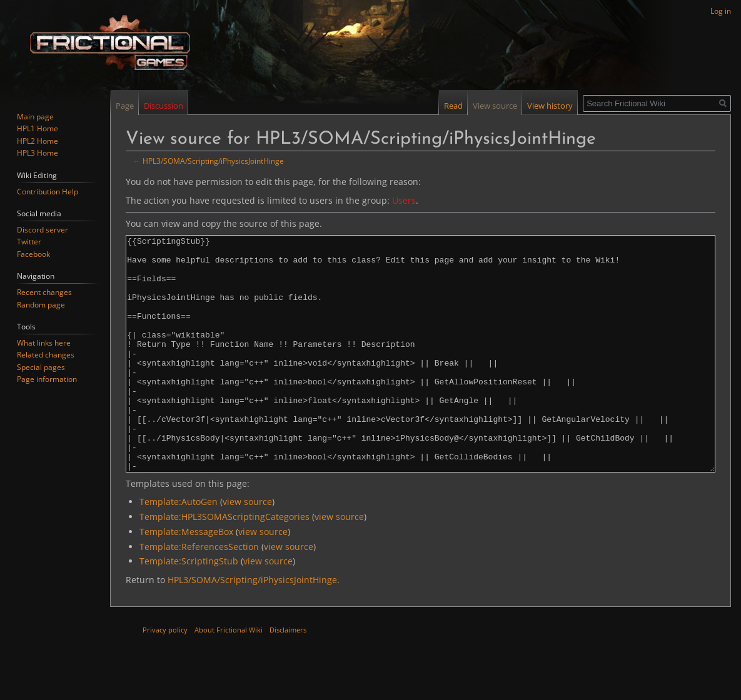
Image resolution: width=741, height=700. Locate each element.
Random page (41, 305)
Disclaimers (288, 677)
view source (247, 548)
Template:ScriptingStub (189, 608)
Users (404, 200)
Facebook (33, 254)
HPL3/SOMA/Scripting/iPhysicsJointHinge (213, 161)
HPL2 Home (38, 141)
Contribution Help (48, 192)
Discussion (164, 106)
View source (495, 106)
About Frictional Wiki (229, 677)
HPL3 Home (38, 153)
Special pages (41, 367)
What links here (44, 343)
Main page (35, 117)
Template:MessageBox (186, 578)
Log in (721, 11)
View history (550, 106)
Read (453, 106)
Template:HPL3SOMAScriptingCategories (224, 563)
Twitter (29, 242)
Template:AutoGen (179, 548)
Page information (47, 379)
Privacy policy (165, 677)
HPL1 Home (38, 128)
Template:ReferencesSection (199, 593)
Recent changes (44, 292)
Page (125, 106)
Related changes (46, 355)
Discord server (43, 230)
